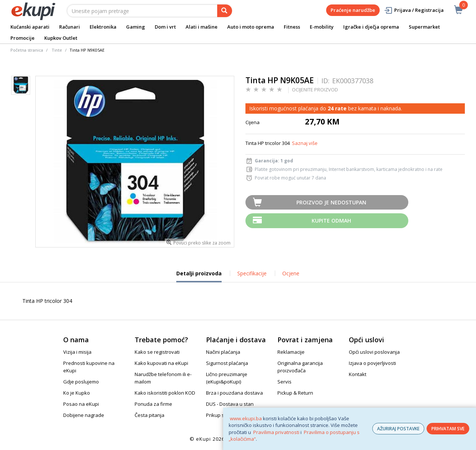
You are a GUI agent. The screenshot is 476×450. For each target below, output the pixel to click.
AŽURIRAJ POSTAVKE (398, 429)
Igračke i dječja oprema (371, 27)
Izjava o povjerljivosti (372, 363)
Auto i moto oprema (251, 27)
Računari (70, 27)
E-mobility (322, 27)
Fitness (292, 27)
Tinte (57, 50)
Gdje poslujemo (81, 382)
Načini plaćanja (223, 352)
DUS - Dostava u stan (230, 404)
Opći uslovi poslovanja (374, 352)
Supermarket (424, 27)
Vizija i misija (77, 352)
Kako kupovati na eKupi (161, 363)
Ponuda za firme (153, 404)
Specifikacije (252, 273)
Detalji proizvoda (199, 276)
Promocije (22, 38)
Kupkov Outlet (61, 38)
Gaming (136, 27)
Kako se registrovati (157, 352)
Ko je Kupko (77, 393)
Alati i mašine (202, 27)
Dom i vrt (165, 27)
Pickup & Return (295, 393)
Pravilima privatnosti (276, 432)
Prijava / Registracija (414, 10)
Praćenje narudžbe (353, 10)
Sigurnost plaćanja (227, 363)
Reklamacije (291, 352)
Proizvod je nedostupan (331, 202)
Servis (284, 382)
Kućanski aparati (30, 27)
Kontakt (358, 374)
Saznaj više (305, 143)
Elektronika (103, 27)
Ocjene (291, 273)
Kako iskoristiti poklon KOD (165, 393)
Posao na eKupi (81, 404)
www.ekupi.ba (246, 418)
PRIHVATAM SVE (448, 429)
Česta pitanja (149, 415)
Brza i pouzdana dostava (234, 393)
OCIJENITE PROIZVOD (315, 90)
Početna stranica (27, 50)
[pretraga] (225, 11)
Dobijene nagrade (84, 415)
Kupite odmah (331, 221)
